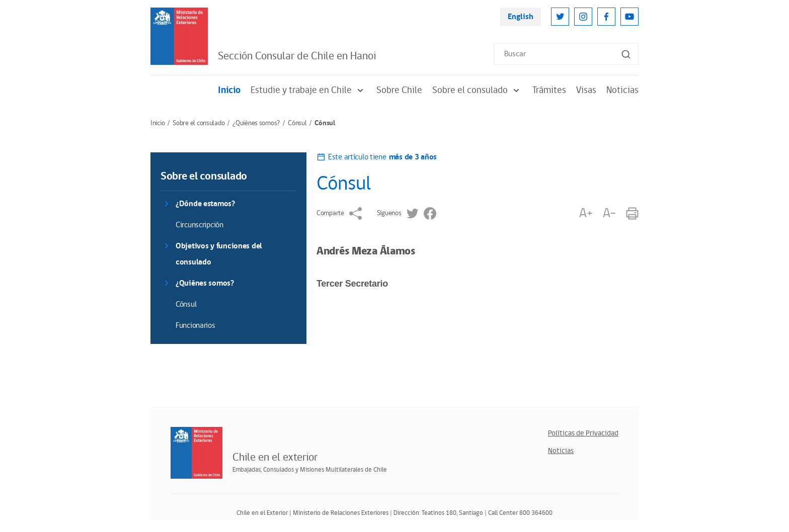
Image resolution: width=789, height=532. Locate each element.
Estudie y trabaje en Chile (308, 90)
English (521, 17)
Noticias (622, 90)
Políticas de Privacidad (583, 433)
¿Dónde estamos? (205, 204)
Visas (586, 90)
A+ (586, 213)
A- (609, 213)
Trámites (549, 90)
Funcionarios (195, 326)
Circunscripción (200, 225)
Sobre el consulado (477, 90)
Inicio (229, 90)
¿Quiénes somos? (256, 123)
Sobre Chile (399, 90)
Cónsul (297, 123)
